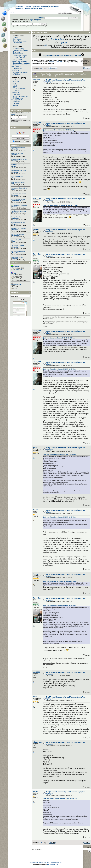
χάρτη (64, 43)
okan (14, 241)
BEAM (15, 87)
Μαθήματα (37, 7)
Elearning (16, 52)
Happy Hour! (29, 8)
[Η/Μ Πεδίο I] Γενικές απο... (18, 246)
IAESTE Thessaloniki (20, 96)
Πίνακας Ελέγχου (17, 110)
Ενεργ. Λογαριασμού (20, 41)
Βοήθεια (60, 39)
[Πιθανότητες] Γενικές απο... (18, 211)
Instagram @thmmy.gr (21, 72)
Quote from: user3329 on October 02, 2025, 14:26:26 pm (59, 130)
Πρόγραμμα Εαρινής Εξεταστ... (19, 171)
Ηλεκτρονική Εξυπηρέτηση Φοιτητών (19, 60)
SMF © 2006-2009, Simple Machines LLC (51, 863)
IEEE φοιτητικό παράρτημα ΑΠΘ (17, 99)
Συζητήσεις (20, 8)
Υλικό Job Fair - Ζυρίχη (17, 257)
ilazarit (35, 510)
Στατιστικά (15, 263)
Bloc (48, 864)
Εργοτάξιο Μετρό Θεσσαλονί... (19, 240)
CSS (57, 864)
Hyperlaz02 (15, 218)
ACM (15, 80)
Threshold (15, 259)
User (14, 189)
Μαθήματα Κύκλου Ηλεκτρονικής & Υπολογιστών (61, 60)
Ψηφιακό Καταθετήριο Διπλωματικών (19, 66)
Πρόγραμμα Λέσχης (20, 56)
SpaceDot (16, 102)
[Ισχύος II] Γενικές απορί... (18, 182)
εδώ (52, 39)
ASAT (15, 85)
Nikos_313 (15, 149)
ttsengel (36, 229)
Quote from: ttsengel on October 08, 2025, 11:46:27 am (59, 338)
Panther (16, 105)
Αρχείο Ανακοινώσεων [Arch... (19, 194)
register (38, 20)
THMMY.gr (35, 60)
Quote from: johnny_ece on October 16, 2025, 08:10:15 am (60, 799)
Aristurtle (16, 81)
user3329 (36, 80)
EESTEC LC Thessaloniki (16, 92)
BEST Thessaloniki (20, 89)
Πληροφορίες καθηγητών (17, 217)
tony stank (15, 178)
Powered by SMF (34, 863)
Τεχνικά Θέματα (54, 7)
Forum (15, 37)
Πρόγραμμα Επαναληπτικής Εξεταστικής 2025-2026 (61, 56)
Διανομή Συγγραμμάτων (21, 63)
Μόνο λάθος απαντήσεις (17, 153)
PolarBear (15, 155)
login (31, 20)
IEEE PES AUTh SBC (18, 201)
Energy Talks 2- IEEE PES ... (18, 200)
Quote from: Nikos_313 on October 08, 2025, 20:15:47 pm (60, 581)
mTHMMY (17, 74)
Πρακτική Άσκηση (19, 57)
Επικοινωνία (17, 43)
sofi (13, 184)
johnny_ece (37, 742)
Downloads (20, 7)
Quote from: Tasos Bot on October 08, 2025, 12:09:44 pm (59, 369)
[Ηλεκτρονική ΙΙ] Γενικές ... (18, 177)
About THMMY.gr (40, 8)
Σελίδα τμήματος (19, 48)
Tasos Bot (59, 62)
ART (14, 83)
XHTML (53, 864)
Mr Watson (15, 230)
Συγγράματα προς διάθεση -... (19, 228)
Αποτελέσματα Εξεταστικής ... (19, 188)
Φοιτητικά (45, 7)
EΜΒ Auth (17, 94)
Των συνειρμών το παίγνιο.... (18, 148)
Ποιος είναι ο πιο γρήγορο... (18, 252)
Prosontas (52, 62)
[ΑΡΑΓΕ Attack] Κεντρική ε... (18, 165)
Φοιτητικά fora (18, 54)
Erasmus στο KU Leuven (17, 234)
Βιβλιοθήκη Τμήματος (20, 50)
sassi (35, 447)
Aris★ (14, 166)
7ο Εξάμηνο (37, 62)
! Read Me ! (28, 7)
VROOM (16, 104)
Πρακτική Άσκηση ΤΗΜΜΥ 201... (20, 205)
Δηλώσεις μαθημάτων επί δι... (19, 159)
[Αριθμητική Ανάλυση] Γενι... (18, 223)
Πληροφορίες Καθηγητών (16, 69)
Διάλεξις (15, 207)
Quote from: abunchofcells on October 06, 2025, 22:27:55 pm (61, 205)
